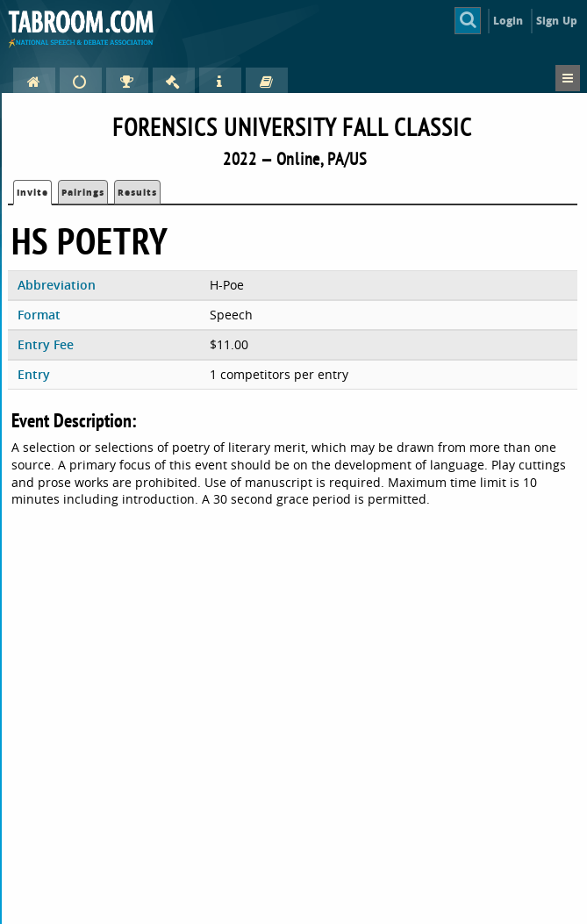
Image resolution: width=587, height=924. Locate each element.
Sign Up (557, 21)
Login (508, 21)
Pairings (83, 192)
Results (137, 192)
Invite (32, 192)
